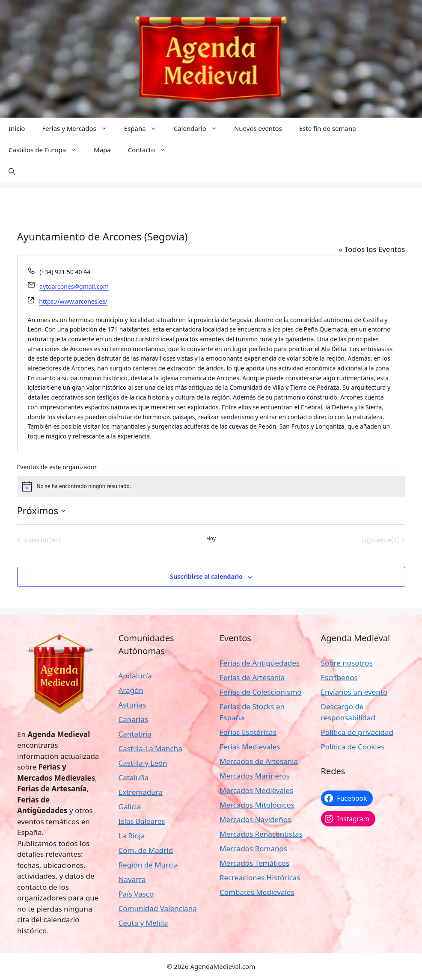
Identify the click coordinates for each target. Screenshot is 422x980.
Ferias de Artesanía (252, 677)
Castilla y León (143, 763)
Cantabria (135, 734)
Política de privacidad (357, 732)
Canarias (133, 719)
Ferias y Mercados (79, 128)
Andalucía (135, 676)
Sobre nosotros (347, 663)
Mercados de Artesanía (259, 761)
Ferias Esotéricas (248, 732)
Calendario (200, 128)
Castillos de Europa (47, 150)
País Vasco (136, 894)
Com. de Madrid (146, 850)
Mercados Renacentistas (261, 834)
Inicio (17, 128)
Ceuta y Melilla (143, 923)
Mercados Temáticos (254, 863)
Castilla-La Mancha (150, 748)
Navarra (132, 879)
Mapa (102, 150)
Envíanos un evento (354, 692)
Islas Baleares (142, 821)
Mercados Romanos (253, 848)
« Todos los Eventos (372, 249)
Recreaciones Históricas (260, 878)
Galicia (130, 807)
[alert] (211, 486)
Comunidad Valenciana (158, 908)
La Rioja (132, 836)
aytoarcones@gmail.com (74, 286)
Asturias (132, 705)
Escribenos (339, 677)
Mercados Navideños (255, 819)
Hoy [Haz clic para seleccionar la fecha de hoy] (211, 539)
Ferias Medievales (250, 747)
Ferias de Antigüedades (260, 663)
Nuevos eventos (258, 128)
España (145, 128)
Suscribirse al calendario (206, 576)
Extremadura (141, 792)
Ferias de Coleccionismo (261, 692)
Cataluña (134, 777)
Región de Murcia (148, 865)
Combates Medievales (257, 892)
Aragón (131, 690)
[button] (12, 171)
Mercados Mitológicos (257, 805)
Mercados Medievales (256, 790)
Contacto (151, 150)
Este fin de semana (328, 128)
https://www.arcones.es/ (73, 301)
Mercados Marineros (255, 776)
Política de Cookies (353, 747)
